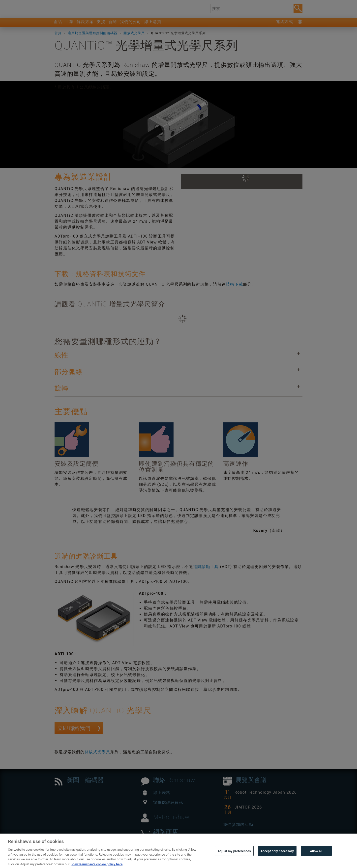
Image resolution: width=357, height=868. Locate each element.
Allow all (316, 861)
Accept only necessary (277, 861)
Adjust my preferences (234, 861)
